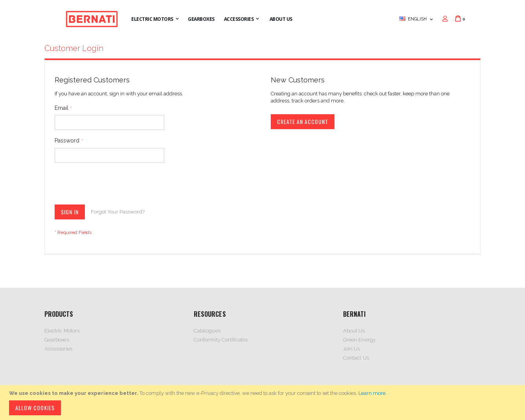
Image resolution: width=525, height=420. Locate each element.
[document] (264, 403)
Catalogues (207, 331)
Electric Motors (62, 331)
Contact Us (356, 358)
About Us (354, 331)
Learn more (372, 393)
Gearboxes (57, 340)
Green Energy (359, 340)
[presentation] (114, 185)
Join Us (352, 349)
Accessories (58, 349)
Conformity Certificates (221, 340)
